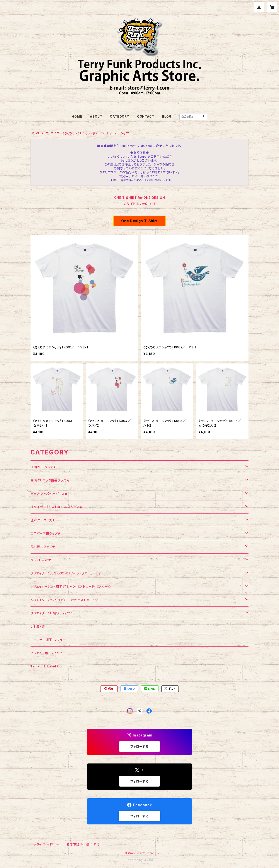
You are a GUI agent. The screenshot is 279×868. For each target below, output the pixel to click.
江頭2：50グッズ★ (43, 467)
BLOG (167, 116)
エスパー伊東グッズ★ (46, 533)
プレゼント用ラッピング (46, 653)
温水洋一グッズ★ (43, 520)
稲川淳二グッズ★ (43, 547)
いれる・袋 (38, 626)
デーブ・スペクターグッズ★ (49, 494)
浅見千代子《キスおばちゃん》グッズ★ (56, 507)
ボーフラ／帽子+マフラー (48, 640)
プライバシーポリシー (47, 844)
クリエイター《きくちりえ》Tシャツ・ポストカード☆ (79, 133)
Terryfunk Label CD (46, 666)
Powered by (139, 860)
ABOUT (96, 116)
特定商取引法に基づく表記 (83, 844)
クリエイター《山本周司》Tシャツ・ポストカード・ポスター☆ (71, 587)
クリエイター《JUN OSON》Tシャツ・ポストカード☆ (66, 573)
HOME (77, 116)
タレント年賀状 (41, 560)
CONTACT (146, 116)
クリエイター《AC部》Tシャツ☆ (52, 613)
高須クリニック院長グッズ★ (50, 480)
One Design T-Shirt (139, 221)
